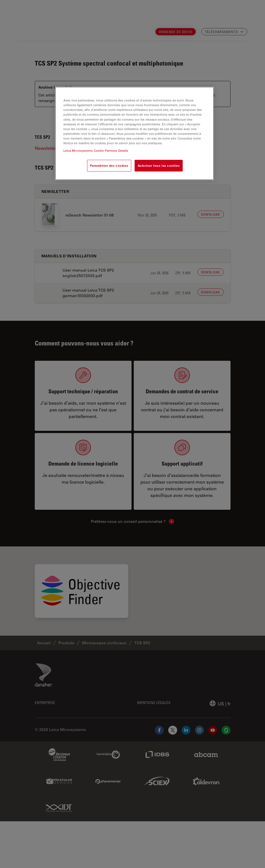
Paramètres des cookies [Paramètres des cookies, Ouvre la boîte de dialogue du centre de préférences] (109, 166)
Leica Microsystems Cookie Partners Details (96, 151)
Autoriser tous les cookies (159, 166)
